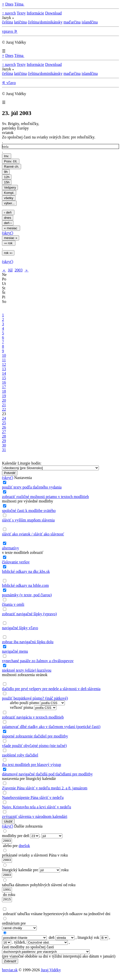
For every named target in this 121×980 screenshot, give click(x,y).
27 (4, 432)
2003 (19, 270)
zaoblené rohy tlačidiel (20, 755)
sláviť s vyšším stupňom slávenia (28, 520)
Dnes (9, 4)
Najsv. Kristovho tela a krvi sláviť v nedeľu (37, 807)
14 (4, 373)
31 (4, 450)
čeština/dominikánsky (45, 22)
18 (4, 391)
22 (4, 409)
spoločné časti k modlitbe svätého (29, 511)
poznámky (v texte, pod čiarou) (27, 595)
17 (4, 387)
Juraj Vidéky (51, 974)
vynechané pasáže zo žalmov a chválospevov (38, 661)
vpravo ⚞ (10, 31)
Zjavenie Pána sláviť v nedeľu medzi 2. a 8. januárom (45, 788)
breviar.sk (10, 974)
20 (4, 400)
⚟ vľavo (9, 83)
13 (4, 369)
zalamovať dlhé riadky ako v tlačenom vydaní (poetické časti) (51, 727)
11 (4, 360)
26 (4, 427)
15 (4, 378)
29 (4, 441)
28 (4, 436)
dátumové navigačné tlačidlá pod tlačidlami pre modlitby (47, 774)
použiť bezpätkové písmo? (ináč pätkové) (35, 698)
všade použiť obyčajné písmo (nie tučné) (34, 746)
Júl (10, 270)
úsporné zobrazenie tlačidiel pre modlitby (35, 736)
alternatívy (10, 548)
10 (4, 355)
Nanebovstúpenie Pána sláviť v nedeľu (33, 797)
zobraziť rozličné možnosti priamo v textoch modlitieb (45, 497)
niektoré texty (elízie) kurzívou (27, 670)
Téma (19, 4)
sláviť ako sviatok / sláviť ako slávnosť (33, 534)
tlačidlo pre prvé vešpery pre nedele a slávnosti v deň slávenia (51, 689)
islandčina (90, 22)
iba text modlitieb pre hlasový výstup (32, 765)
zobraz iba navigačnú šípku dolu (28, 642)
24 (4, 418)
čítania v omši (13, 604)
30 (4, 445)
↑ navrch (9, 13)
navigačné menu (15, 651)
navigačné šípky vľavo (20, 628)
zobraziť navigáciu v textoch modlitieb (33, 717)
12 (4, 364)
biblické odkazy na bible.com (25, 585)
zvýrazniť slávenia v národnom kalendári (35, 816)
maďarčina (72, 22)
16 (4, 382)
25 (4, 423)
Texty (21, 13)
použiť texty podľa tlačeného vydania (32, 487)
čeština (7, 22)
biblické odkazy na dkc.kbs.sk (26, 571)
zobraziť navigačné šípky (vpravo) (29, 614)
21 (4, 405)
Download (54, 13)
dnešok (24, 846)
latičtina (20, 22)
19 (4, 396)
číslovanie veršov (16, 562)
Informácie (35, 13)
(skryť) (8, 233)
